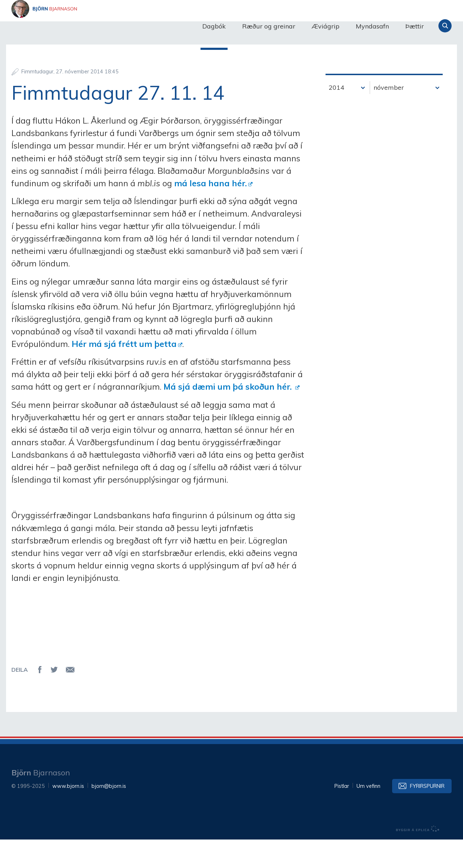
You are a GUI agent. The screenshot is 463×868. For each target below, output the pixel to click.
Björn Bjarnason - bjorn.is (83, 26)
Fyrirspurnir (427, 815)
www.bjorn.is (68, 815)
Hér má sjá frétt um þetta (124, 372)
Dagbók (214, 26)
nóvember (389, 116)
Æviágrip (326, 26)
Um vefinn (368, 815)
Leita (445, 26)
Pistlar (342, 815)
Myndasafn (372, 26)
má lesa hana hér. (210, 212)
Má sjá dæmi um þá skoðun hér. (229, 415)
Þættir (415, 26)
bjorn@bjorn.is (109, 815)
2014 (337, 116)
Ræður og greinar (269, 26)
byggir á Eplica (418, 857)
